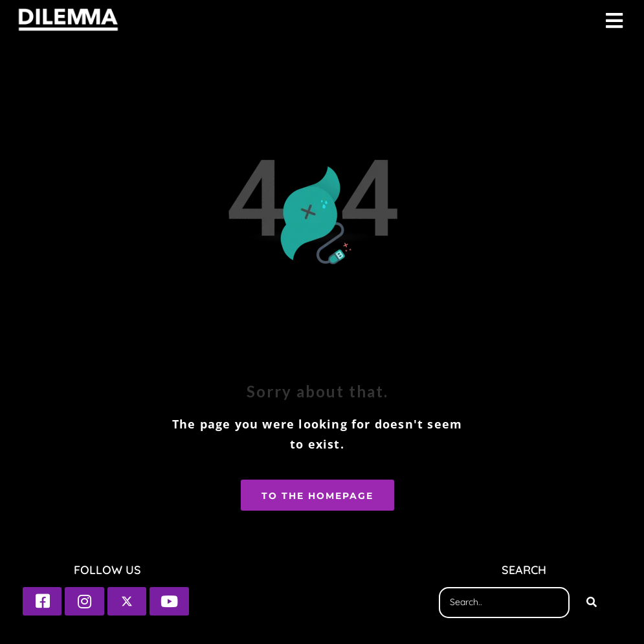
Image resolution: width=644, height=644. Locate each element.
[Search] (592, 603)
